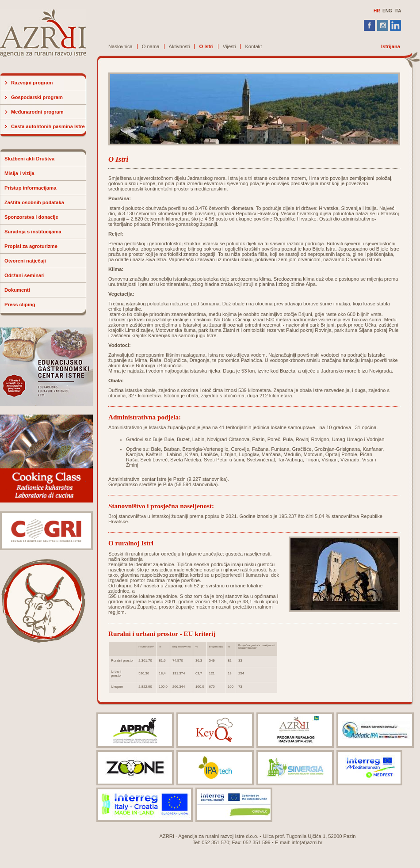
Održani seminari (25, 275)
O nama (151, 46)
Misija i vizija (19, 173)
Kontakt (253, 46)
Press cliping (20, 305)
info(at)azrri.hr (307, 842)
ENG (387, 11)
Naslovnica (120, 46)
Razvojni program (32, 83)
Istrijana (391, 46)
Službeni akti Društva (29, 159)
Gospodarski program (37, 97)
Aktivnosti (179, 46)
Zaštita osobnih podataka (34, 202)
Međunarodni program (37, 112)
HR (377, 11)
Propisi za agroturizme (31, 246)
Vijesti (229, 46)
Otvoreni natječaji (25, 261)
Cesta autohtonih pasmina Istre (48, 126)
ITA (398, 11)
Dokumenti (17, 290)
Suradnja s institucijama (33, 232)
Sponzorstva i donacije (31, 217)
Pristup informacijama (31, 188)
